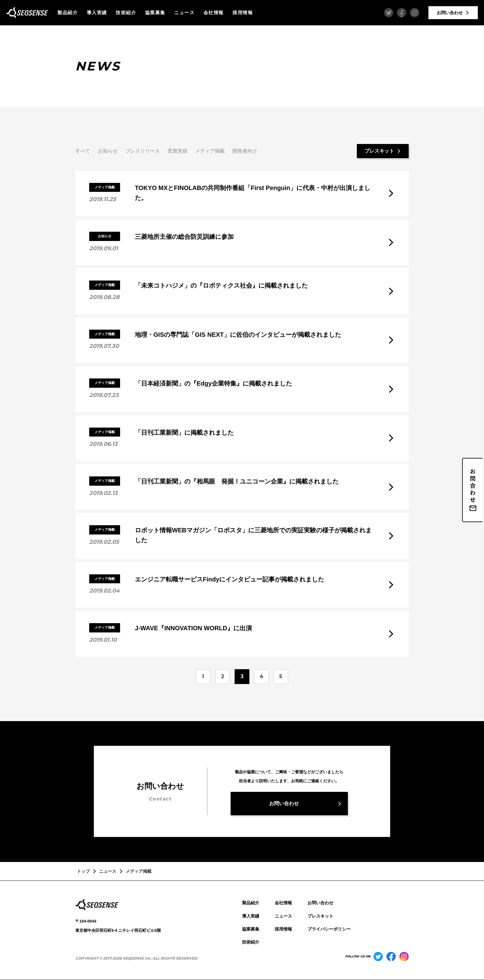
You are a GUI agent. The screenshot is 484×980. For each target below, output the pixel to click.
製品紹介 (68, 13)
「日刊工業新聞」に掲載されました (184, 433)
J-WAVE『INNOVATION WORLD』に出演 (193, 628)
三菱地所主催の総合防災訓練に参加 (184, 237)
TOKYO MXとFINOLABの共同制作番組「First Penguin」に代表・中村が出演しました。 (253, 193)
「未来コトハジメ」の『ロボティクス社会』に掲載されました (221, 285)
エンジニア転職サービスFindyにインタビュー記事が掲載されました (229, 579)
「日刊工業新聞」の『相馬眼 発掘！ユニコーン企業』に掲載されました (237, 481)
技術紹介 (126, 13)
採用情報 (243, 13)
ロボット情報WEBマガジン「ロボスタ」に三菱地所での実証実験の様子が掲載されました (253, 535)
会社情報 (214, 13)
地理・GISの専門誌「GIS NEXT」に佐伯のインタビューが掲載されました (238, 335)
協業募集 (155, 13)
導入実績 (97, 13)
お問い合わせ (320, 903)
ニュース (184, 13)
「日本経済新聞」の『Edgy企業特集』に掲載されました (213, 383)
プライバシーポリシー (329, 929)
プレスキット (320, 916)
